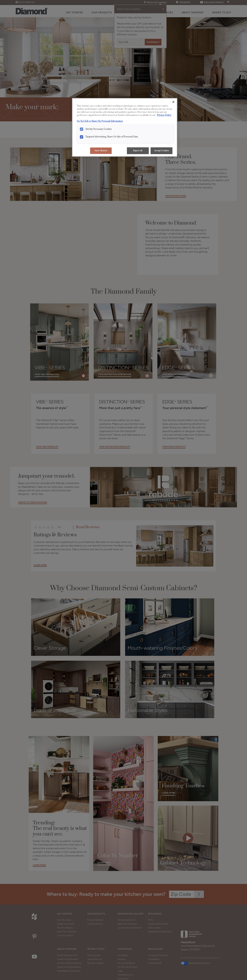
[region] (125, 127)
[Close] (173, 102)
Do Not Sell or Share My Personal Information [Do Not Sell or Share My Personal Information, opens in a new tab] (100, 121)
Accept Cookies (162, 151)
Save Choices (101, 151)
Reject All (138, 151)
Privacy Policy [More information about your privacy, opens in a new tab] (164, 115)
